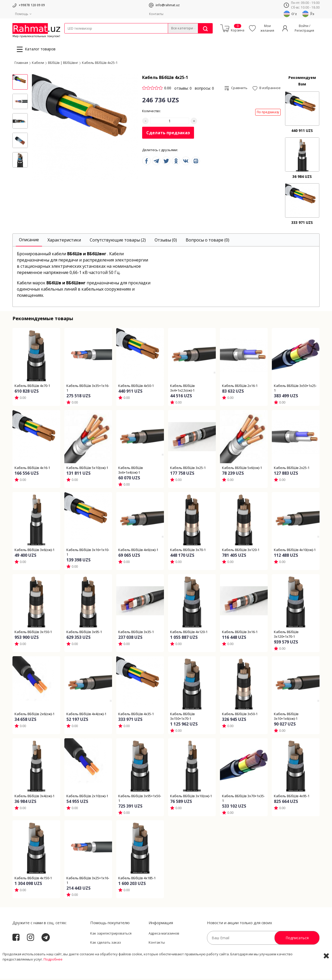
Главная (21, 64)
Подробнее (53, 975)
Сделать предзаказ (168, 134)
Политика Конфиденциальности (175, 953)
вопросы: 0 (204, 89)
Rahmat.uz (23, 952)
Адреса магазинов (164, 935)
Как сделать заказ (106, 944)
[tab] (29, 241)
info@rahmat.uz (168, 5)
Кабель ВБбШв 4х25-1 (100, 64)
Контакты (156, 14)
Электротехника (105, 37)
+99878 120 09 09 (32, 5)
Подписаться (297, 939)
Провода (84, 37)
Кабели (70, 37)
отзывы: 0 (183, 89)
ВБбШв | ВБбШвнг (63, 64)
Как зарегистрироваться (111, 935)
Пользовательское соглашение (116, 953)
